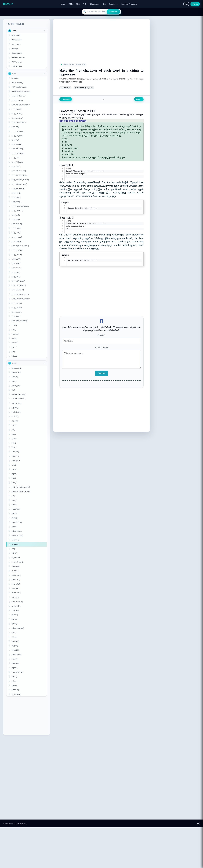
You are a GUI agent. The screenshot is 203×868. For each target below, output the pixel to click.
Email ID (102, 336)
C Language (95, 4)
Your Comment (102, 348)
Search (113, 12)
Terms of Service (21, 824)
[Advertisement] (27, 716)
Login (186, 4)
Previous (66, 99)
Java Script (113, 4)
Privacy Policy (8, 824)
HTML (70, 4)
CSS (78, 4)
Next (139, 99)
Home (62, 4)
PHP (85, 4)
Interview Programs (129, 4)
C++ (104, 4)
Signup (195, 4)
